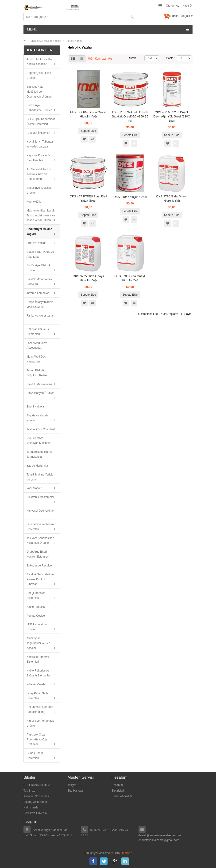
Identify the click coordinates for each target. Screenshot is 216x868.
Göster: (168, 58)
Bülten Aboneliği (122, 796)
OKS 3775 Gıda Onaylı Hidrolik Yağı (88, 278)
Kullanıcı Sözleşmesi (37, 796)
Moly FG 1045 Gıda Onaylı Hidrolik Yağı (88, 114)
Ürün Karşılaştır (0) (100, 59)
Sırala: (133, 58)
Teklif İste (29, 791)
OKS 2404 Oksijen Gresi (130, 197)
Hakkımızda (31, 808)
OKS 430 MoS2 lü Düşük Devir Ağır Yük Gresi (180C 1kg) (172, 116)
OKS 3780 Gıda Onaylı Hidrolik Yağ (130, 278)
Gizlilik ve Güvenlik (35, 813)
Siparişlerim (119, 791)
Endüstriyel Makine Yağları (46, 41)
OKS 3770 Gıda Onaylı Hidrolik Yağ (172, 198)
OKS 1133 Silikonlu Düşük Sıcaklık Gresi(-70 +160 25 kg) (130, 116)
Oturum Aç (173, 6)
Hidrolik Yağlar (74, 41)
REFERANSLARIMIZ (37, 785)
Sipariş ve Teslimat (35, 802)
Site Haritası (75, 791)
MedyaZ (127, 853)
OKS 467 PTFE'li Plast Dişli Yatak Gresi (88, 198)
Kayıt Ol (187, 6)
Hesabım (117, 785)
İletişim (72, 785)
